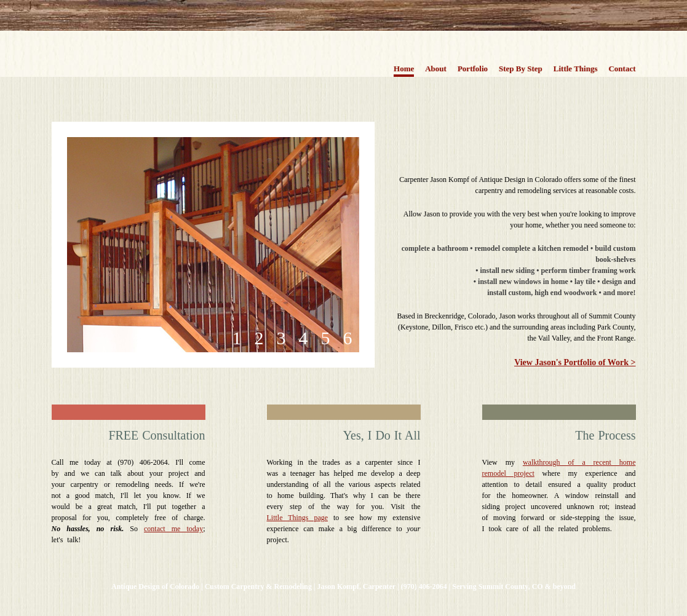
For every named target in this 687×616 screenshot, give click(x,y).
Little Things (576, 69)
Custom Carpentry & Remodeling (258, 586)
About (436, 69)
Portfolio (473, 69)
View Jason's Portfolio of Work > (575, 362)
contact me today (173, 529)
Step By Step (521, 69)
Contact (622, 69)
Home (404, 69)
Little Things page (298, 518)
